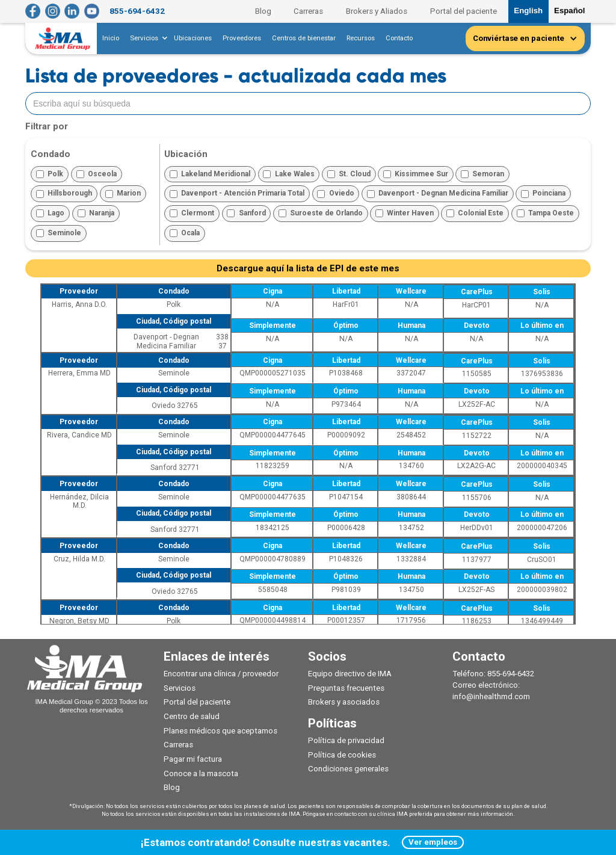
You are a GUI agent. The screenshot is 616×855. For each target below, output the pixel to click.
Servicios (180, 688)
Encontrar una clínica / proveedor (221, 674)
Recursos (361, 38)
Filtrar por (47, 126)
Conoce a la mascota (201, 773)
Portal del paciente (464, 11)
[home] (63, 39)
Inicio (111, 38)
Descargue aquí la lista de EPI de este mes (308, 268)
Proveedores (242, 38)
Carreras (308, 11)
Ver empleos (433, 842)
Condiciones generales (348, 769)
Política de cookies (342, 755)
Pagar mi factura (193, 759)
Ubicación (186, 154)
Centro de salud (192, 716)
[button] (146, 39)
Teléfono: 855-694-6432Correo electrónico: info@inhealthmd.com (493, 685)
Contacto (399, 38)
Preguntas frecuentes (346, 688)
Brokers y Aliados (377, 11)
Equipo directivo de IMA (350, 674)
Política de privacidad (346, 740)
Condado (51, 154)
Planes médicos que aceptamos (220, 731)
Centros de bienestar (304, 38)
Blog (263, 11)
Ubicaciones (193, 38)
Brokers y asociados (344, 702)
